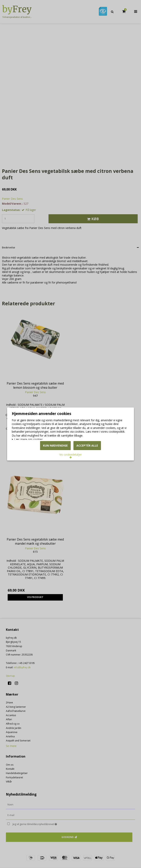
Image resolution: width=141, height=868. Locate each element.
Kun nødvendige (55, 456)
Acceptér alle (87, 456)
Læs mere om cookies (30, 431)
